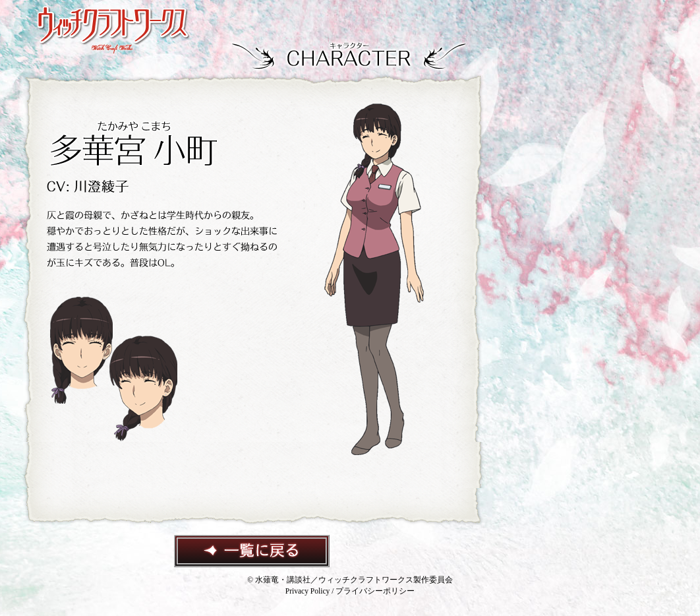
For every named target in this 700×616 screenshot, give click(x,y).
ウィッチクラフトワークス (113, 30)
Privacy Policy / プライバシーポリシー (350, 591)
